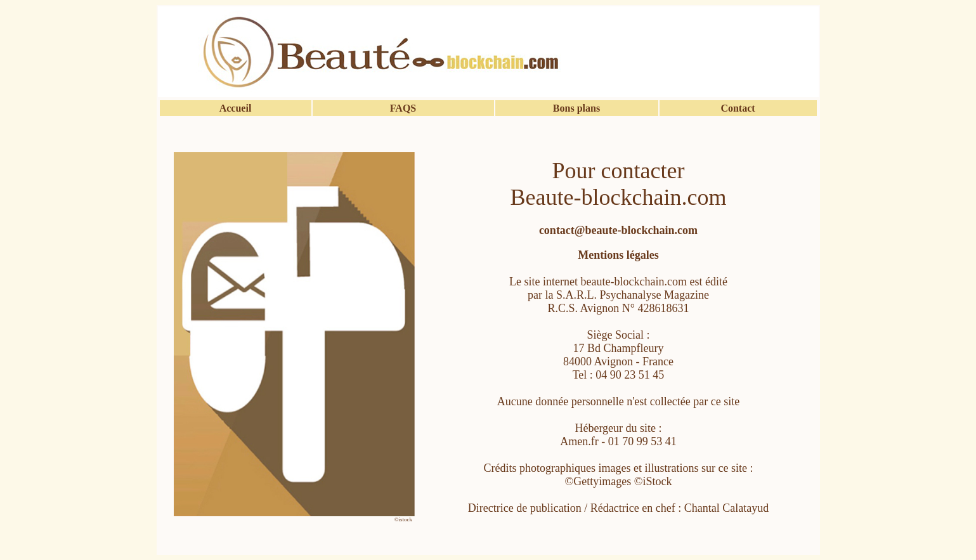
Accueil (236, 108)
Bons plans (576, 108)
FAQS (403, 108)
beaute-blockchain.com (634, 282)
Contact (738, 108)
